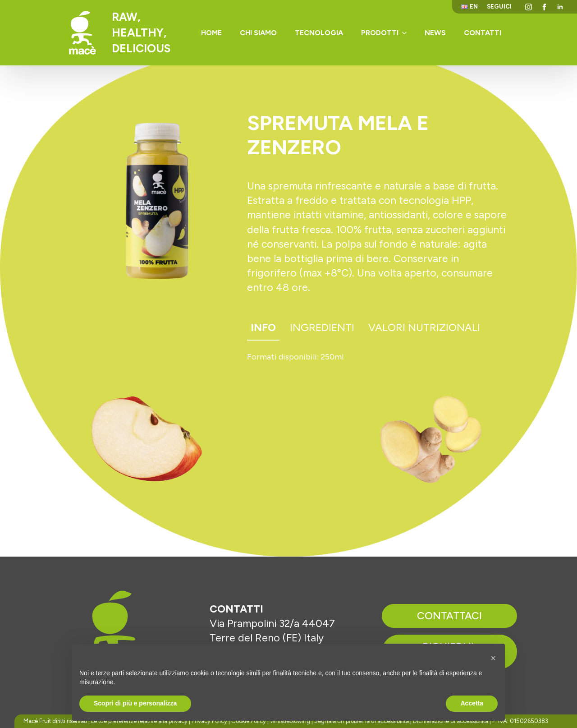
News (435, 33)
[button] (493, 658)
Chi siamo (258, 33)
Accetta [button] (472, 703)
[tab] (263, 328)
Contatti (483, 33)
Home (211, 33)
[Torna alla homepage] (82, 33)
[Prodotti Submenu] (407, 33)
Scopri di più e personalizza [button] (135, 703)
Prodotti (380, 33)
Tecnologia (319, 33)
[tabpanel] (379, 357)
